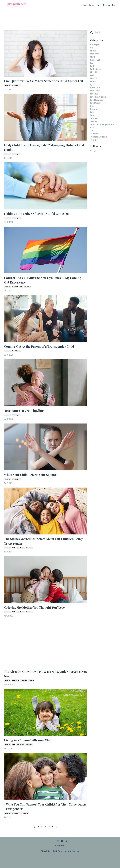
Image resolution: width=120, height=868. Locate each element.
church (93, 58)
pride (92, 110)
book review (95, 54)
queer (93, 117)
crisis (92, 64)
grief (13, 557)
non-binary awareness (99, 101)
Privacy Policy (46, 863)
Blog (113, 5)
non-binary (94, 97)
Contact (92, 5)
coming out (8, 91)
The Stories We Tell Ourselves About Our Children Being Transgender (42, 550)
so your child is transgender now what (101, 132)
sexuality (94, 127)
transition (31, 691)
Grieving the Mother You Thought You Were (37, 617)
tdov (92, 137)
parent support (16, 91)
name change (15, 691)
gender (93, 68)
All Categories (96, 45)
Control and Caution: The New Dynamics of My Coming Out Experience (39, 287)
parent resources (97, 104)
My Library (106, 5)
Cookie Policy (57, 863)
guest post (15, 294)
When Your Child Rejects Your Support (33, 483)
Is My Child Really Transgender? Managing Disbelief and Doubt (44, 153)
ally (92, 48)
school (93, 120)
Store (99, 5)
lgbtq (21, 294)
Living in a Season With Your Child (30, 751)
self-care (94, 124)
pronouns (94, 114)
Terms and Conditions (72, 863)
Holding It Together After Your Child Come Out (39, 220)
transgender (27, 294)
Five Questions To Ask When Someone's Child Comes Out (44, 83)
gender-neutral (96, 71)
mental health (96, 91)
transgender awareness (100, 143)
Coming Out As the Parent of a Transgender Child (42, 354)
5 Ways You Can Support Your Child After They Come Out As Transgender (43, 818)
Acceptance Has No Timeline (26, 418)
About (85, 5)
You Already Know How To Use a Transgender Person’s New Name (45, 684)
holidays (93, 84)
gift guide (94, 74)
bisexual (93, 51)
